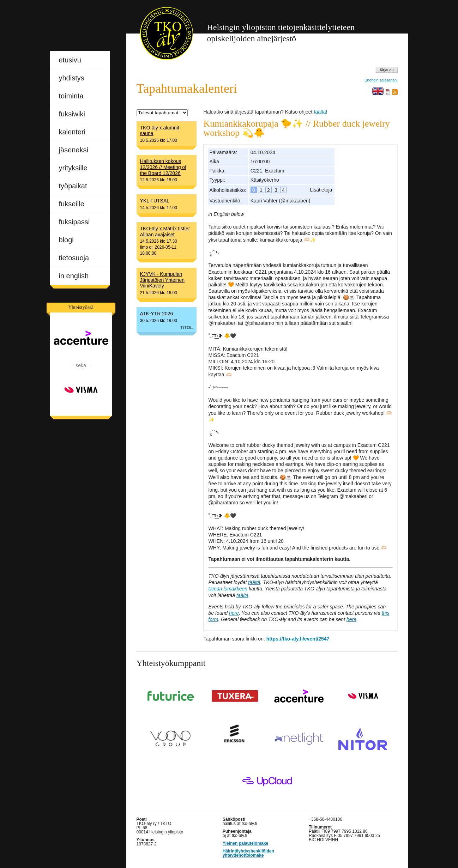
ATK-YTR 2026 (157, 314)
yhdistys (72, 78)
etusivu (70, 60)
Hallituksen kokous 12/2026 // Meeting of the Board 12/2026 (163, 167)
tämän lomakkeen (228, 589)
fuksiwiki (72, 114)
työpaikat (73, 186)
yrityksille (73, 168)
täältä (254, 582)
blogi (66, 240)
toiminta (71, 96)
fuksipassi (74, 222)
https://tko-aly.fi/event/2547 (298, 639)
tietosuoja (74, 258)
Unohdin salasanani (381, 80)
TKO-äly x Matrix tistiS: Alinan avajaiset (165, 232)
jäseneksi (74, 150)
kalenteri (72, 132)
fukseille (72, 204)
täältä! (320, 112)
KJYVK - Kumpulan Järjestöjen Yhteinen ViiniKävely (162, 280)
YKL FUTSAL (155, 201)
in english (74, 276)
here (234, 613)
